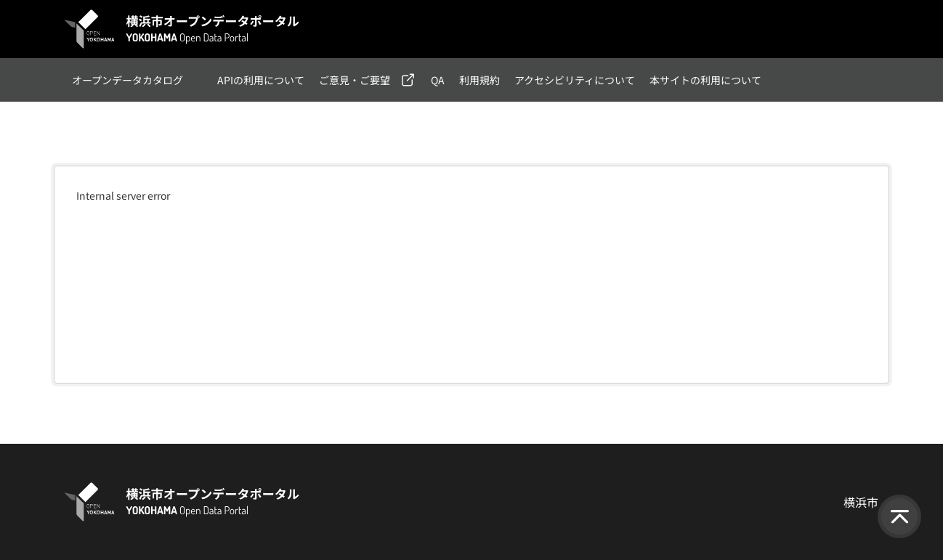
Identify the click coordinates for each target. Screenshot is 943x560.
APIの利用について (261, 80)
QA (438, 80)
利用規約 (479, 80)
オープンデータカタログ (128, 80)
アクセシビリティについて (575, 80)
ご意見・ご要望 (355, 80)
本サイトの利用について (705, 80)
